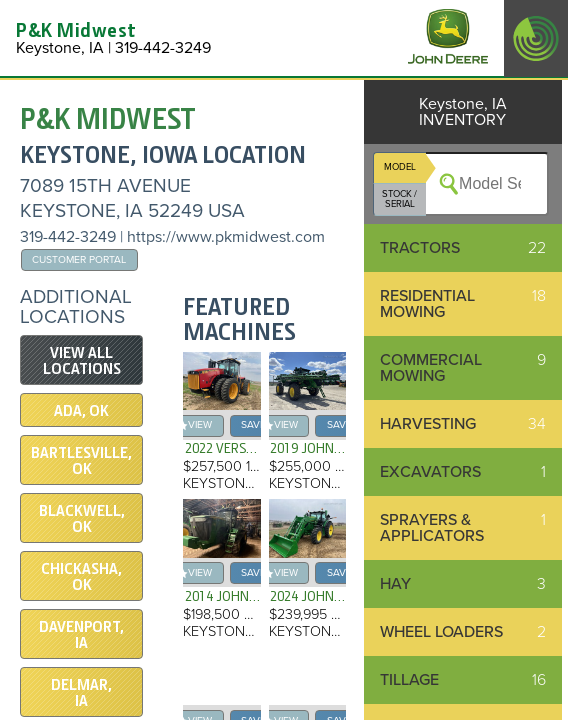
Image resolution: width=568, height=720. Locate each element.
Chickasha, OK (81, 577)
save (253, 424)
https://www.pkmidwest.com (226, 237)
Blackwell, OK (82, 519)
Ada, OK (81, 411)
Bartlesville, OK (81, 461)
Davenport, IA (81, 635)
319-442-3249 (68, 237)
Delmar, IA (81, 693)
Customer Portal (79, 259)
